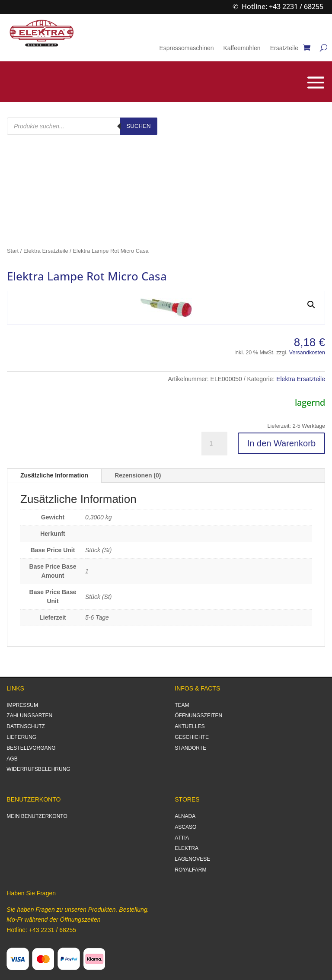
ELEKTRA (187, 848)
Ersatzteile (284, 48)
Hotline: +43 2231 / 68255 (283, 6)
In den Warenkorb (281, 443)
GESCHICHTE (192, 737)
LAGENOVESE (192, 859)
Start (13, 251)
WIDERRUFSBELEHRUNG (38, 769)
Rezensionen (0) (138, 475)
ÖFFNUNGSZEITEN (198, 716)
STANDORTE (190, 748)
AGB (12, 759)
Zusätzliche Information (54, 475)
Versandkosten (307, 353)
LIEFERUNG (21, 737)
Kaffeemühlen (242, 48)
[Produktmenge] (214, 444)
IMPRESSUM (22, 705)
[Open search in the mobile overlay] (82, 126)
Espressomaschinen (186, 48)
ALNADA (185, 816)
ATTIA (182, 838)
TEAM (182, 705)
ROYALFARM (190, 870)
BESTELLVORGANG (31, 748)
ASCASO (185, 827)
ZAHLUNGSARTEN (29, 716)
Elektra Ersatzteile (46, 251)
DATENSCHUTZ (26, 726)
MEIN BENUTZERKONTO (37, 816)
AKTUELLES (190, 726)
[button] (311, 305)
